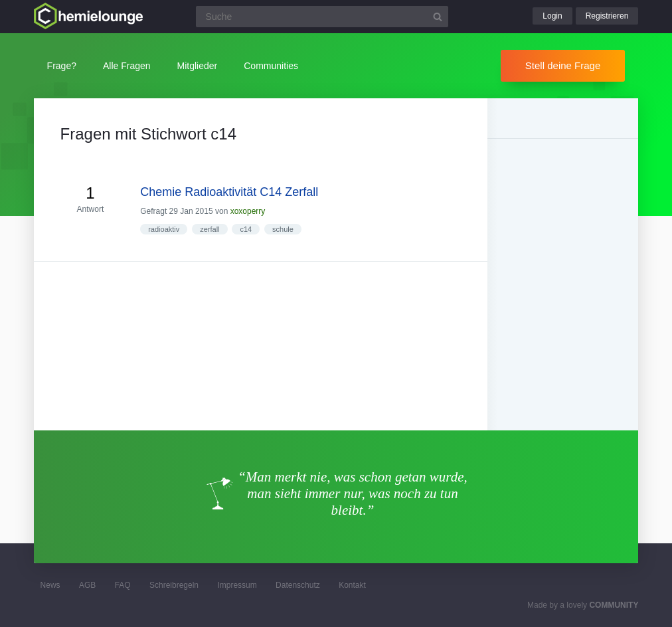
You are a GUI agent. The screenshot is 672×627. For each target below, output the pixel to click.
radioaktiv (164, 229)
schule (283, 229)
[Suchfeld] (322, 17)
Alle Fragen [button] (127, 66)
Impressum (237, 585)
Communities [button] (271, 66)
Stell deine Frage (563, 65)
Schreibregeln (174, 585)
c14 (246, 229)
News (50, 585)
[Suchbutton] (438, 17)
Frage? (62, 66)
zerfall (210, 229)
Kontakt (352, 585)
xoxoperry (248, 211)
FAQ (123, 585)
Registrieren (607, 16)
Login (552, 16)
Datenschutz (298, 585)
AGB (87, 585)
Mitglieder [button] (198, 66)
